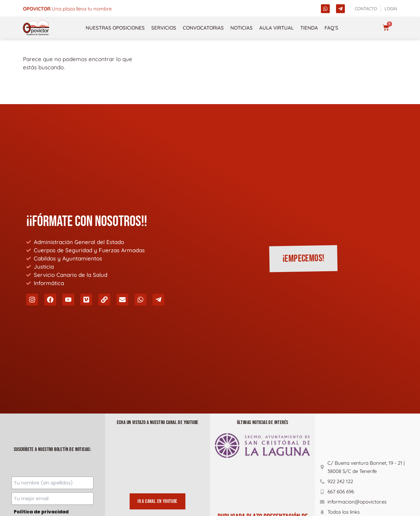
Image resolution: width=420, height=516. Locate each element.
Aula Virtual (276, 28)
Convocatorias (203, 28)
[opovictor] (36, 28)
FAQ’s (331, 28)
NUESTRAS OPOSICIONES (115, 28)
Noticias (241, 28)
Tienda (309, 28)
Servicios (164, 28)
